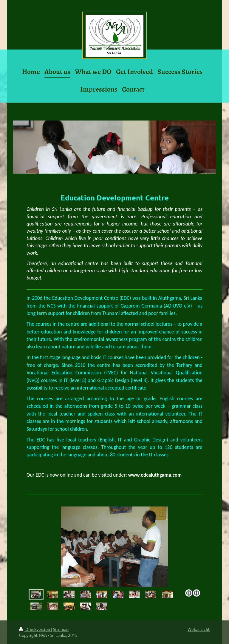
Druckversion (35, 629)
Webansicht (199, 629)
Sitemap (61, 629)
